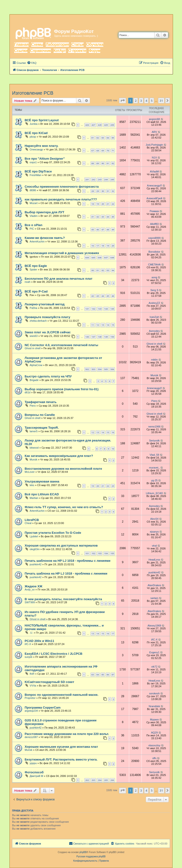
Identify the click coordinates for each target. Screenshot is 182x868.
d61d (27, 392)
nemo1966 (154, 427)
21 (108, 204)
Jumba (34, 124)
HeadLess (155, 560)
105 (112, 553)
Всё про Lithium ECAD (42, 494)
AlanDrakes (154, 585)
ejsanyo (155, 532)
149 (106, 337)
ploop (33, 137)
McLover (30, 472)
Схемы (37, 44)
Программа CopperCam (43, 708)
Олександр (36, 149)
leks (32, 485)
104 (106, 553)
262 (87, 780)
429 (106, 125)
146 (87, 337)
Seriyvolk (154, 441)
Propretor (30, 698)
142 (93, 309)
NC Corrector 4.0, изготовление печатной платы (61, 345)
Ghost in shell (33, 348)
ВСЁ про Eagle (36, 266)
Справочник (41, 51)
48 (108, 230)
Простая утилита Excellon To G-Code (53, 533)
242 (93, 179)
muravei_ (154, 468)
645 (93, 258)
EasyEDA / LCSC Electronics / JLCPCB (54, 654)
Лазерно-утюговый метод (45, 304)
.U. (31, 633)
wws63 (34, 336)
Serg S (155, 290)
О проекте (77, 51)
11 (93, 325)
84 (108, 138)
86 (108, 675)
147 (93, 337)
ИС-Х (28, 644)
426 (87, 125)
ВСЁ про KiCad (36, 133)
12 (98, 325)
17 (98, 246)
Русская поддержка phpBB (91, 856)
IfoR (32, 674)
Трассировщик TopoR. (42, 428)
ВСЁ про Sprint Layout (42, 120)
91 (108, 163)
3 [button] (141, 101)
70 (108, 151)
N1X (154, 158)
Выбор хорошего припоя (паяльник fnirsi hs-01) (62, 389)
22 (113, 204)
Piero (33, 406)
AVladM (155, 172)
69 (103, 151)
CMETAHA (154, 265)
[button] (123, 101)
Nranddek (155, 706)
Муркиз (154, 719)
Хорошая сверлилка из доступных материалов (61, 545)
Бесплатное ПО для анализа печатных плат (59, 279)
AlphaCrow (36, 365)
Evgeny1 (154, 652)
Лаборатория (57, 44)
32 (113, 191)
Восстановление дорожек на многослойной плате (63, 469)
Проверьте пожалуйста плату (47, 317)
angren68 (154, 119)
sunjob (28, 657)
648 (112, 258)
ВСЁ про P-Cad (36, 291)
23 (113, 486)
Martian (34, 498)
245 (112, 179)
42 (98, 217)
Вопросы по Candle (40, 415)
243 (100, 179)
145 (112, 309)
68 (98, 151)
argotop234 (31, 711)
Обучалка (95, 44)
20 (103, 204)
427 (93, 125)
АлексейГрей (154, 198)
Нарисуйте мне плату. (41, 146)
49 (113, 230)
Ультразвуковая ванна (42, 481)
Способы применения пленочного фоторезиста (62, 187)
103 (100, 553)
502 (87, 369)
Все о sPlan (34, 225)
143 (100, 309)
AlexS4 (154, 519)
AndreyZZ (154, 303)
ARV (154, 132)
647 (106, 258)
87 (113, 675)
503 (93, 369)
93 (108, 270)
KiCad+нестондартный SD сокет (49, 682)
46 (98, 230)
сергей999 (154, 238)
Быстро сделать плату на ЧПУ (48, 376)
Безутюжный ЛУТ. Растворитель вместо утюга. (61, 759)
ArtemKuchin (37, 241)
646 (100, 258)
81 (93, 138)
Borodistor (154, 252)
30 (103, 191)
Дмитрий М (36, 776)
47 (103, 230)
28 (93, 191)
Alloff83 (154, 224)
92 (113, 163)
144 (106, 309)
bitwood (34, 448)
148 (100, 337)
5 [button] (152, 101)
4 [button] (146, 101)
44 (108, 217)
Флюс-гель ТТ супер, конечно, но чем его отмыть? (64, 507)
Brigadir (34, 380)
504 (100, 369)
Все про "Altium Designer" (45, 159)
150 (112, 337)
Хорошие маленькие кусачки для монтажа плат (61, 747)
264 (100, 780)
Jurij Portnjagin (154, 145)
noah (27, 282)
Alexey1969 (155, 626)
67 (93, 151)
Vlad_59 (154, 455)
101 (87, 553)
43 (103, 217)
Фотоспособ (34, 772)
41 (93, 217)
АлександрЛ (154, 186)
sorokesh (154, 693)
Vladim (34, 216)
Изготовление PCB (33, 93)
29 (98, 191)
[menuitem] (32, 63)
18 (93, 204)
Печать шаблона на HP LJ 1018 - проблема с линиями (66, 573)
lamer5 (34, 431)
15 (113, 325)
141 (87, 309)
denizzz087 (31, 737)
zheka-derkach (38, 321)
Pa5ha (33, 308)
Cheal (28, 523)
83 (103, 138)
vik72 (155, 667)
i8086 (33, 190)
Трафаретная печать (41, 402)
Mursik (154, 375)
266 (112, 780)
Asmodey (155, 331)
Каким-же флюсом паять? (45, 238)
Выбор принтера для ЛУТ (44, 212)
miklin (154, 360)
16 (93, 246)
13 (103, 325)
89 (98, 163)
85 (113, 138)
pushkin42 (36, 564)
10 (113, 449)
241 (87, 179)
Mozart (34, 203)
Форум (95, 51)
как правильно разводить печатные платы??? (61, 199)
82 (98, 138)
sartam (155, 598)
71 (113, 151)
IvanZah (155, 317)
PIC (32, 229)
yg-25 (155, 480)
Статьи (77, 44)
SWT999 (30, 602)
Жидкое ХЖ (34, 586)
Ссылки (21, 51)
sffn (155, 758)
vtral (154, 546)
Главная (21, 44)
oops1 (33, 162)
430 (112, 125)
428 (100, 125)
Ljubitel (34, 536)
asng (155, 277)
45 (113, 217)
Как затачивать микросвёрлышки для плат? (59, 456)
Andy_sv (30, 589)
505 (106, 369)
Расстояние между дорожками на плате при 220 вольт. (67, 734)
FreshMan (36, 175)
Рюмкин (154, 211)
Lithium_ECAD (154, 493)
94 (113, 270)
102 (93, 553)
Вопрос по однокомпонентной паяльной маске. (61, 695)
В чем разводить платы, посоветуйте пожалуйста (63, 599)
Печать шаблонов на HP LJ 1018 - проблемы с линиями (68, 561)
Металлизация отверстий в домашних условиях (62, 253)
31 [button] (161, 101)
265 (106, 780)
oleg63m (35, 549)
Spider (33, 269)
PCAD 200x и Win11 (39, 641)
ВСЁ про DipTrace (38, 171)
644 (87, 258)
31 (108, 191)
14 (108, 325)
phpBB (83, 852)
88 (93, 163)
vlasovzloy (154, 745)
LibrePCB (32, 520)
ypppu (33, 763)
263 (93, 780)
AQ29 (154, 733)
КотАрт (60, 51)
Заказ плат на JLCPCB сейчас (48, 332)
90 (103, 163)
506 (112, 369)
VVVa (33, 686)
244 (106, 179)
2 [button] (136, 101)
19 (98, 204)
